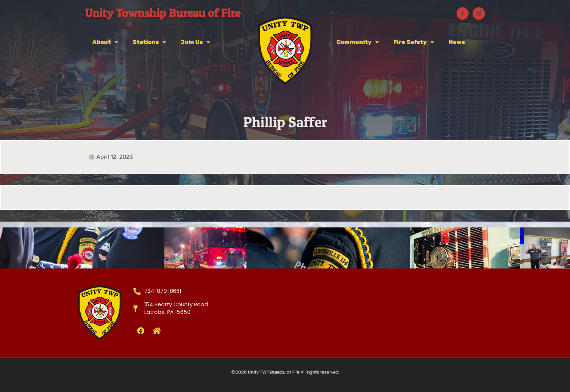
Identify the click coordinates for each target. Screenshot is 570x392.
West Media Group (311, 372)
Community (358, 42)
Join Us (195, 42)
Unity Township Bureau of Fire (163, 13)
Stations (149, 42)
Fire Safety (414, 42)
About (105, 42)
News (457, 42)
